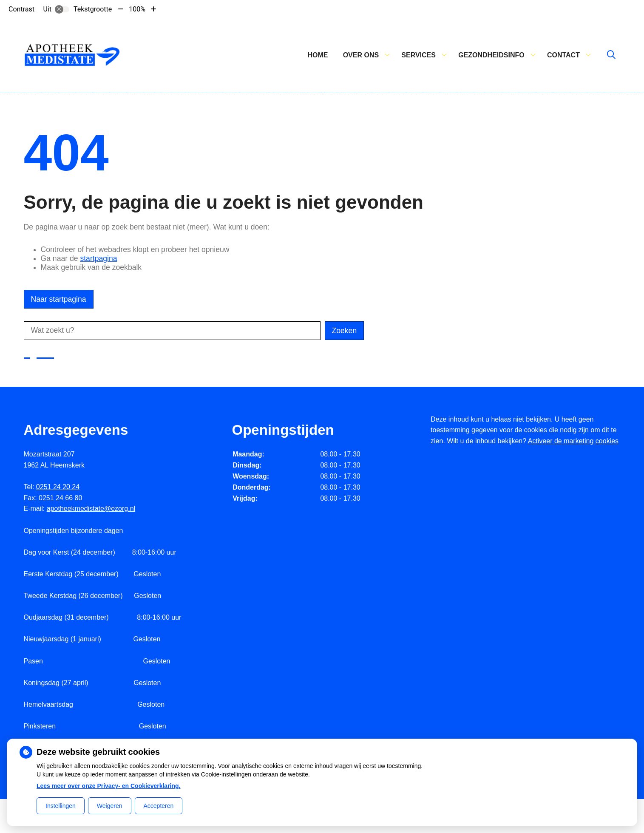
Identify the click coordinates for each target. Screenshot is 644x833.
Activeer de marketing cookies (573, 441)
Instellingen (61, 806)
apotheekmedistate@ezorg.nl (91, 509)
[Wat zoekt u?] (172, 331)
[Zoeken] (611, 55)
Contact (563, 55)
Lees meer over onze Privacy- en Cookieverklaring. (109, 786)
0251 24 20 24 (58, 487)
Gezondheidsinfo (491, 55)
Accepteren (159, 806)
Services (418, 55)
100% (137, 9)
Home (318, 55)
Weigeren (110, 806)
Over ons (361, 55)
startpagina (98, 258)
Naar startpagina (59, 299)
